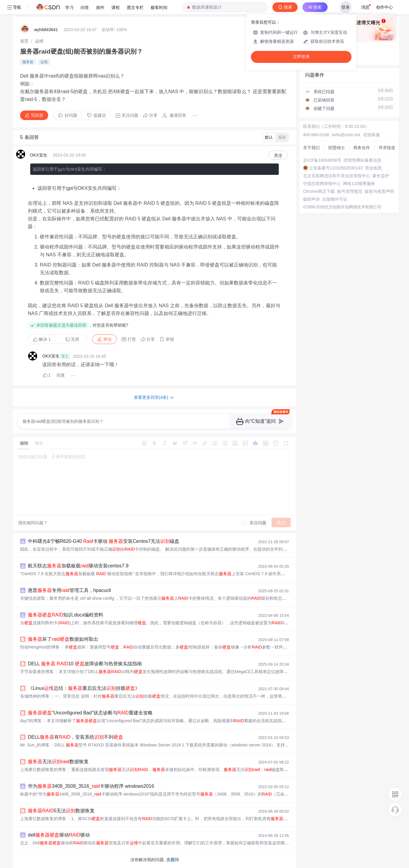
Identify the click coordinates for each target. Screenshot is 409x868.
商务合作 (362, 148)
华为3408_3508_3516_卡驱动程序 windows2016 (91, 786)
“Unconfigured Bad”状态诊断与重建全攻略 (90, 713)
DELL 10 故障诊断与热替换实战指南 (85, 664)
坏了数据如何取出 (63, 639)
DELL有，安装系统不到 (75, 737)
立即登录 (301, 57)
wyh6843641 (46, 30)
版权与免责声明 (379, 191)
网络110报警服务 (359, 184)
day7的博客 (31, 721)
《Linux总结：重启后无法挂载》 (84, 688)
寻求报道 (387, 148)
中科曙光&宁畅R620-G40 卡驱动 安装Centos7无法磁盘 (104, 541)
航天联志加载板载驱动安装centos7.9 (78, 566)
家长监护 (381, 176)
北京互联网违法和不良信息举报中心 (337, 176)
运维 (39, 41)
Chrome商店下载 (319, 191)
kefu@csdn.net (346, 135)
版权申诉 (311, 199)
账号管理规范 (350, 191)
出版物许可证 (335, 199)
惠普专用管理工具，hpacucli (69, 590)
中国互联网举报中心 (322, 184)
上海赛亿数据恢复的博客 (43, 769)
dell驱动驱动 (59, 835)
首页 (24, 41)
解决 (42, 339)
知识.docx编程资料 (66, 615)
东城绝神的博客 (35, 696)
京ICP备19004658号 (322, 160)
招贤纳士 (337, 148)
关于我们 (311, 148)
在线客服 (372, 135)
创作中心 (384, 7)
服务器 (28, 62)
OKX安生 (39, 155)
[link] (24, 41)
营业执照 (373, 168)
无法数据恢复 (58, 762)
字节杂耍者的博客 (37, 672)
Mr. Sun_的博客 (35, 745)
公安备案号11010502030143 (336, 168)
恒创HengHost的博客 (40, 647)
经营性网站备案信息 (363, 160)
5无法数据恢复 (61, 811)
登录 (346, 7)
